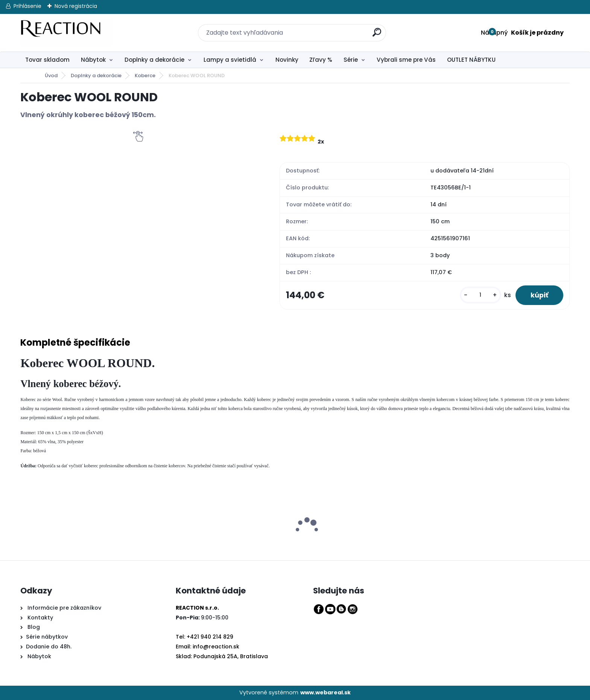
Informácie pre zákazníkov (64, 608)
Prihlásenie (27, 6)
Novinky (287, 60)
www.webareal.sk (325, 692)
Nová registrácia (76, 6)
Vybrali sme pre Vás (406, 60)
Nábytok (93, 60)
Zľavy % (321, 60)
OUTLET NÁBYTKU (471, 60)
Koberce (145, 75)
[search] (372, 28)
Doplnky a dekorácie (154, 60)
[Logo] (66, 33)
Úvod (51, 75)
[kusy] (481, 295)
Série (351, 60)
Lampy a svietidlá (230, 60)
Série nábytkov (47, 637)
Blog (33, 627)
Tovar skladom (47, 60)
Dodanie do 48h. (49, 647)
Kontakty (40, 618)
